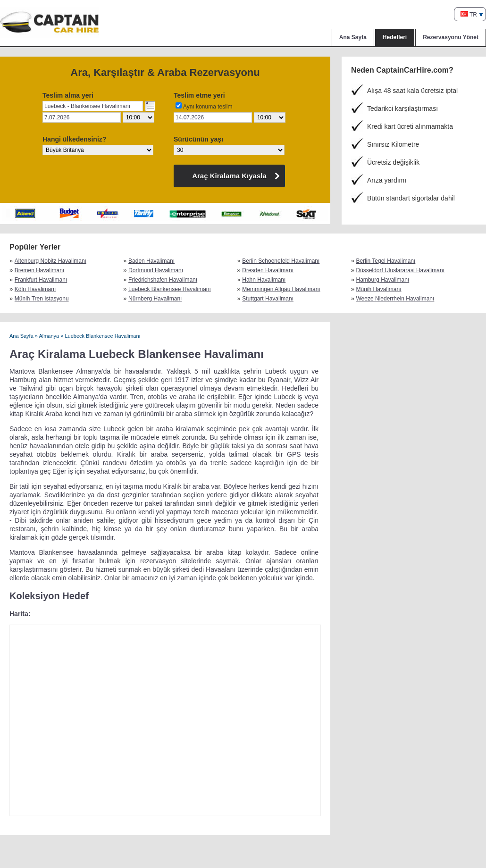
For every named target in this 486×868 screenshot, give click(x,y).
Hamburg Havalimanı (383, 280)
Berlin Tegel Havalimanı (386, 261)
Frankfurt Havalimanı (41, 280)
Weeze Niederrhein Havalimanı (395, 299)
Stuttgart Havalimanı (268, 299)
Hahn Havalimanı (264, 280)
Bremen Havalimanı (39, 270)
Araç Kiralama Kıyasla (229, 176)
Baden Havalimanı (151, 261)
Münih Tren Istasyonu (42, 299)
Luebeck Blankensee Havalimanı (170, 289)
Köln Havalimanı (35, 289)
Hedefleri (395, 37)
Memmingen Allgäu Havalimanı (281, 289)
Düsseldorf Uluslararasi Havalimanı (400, 270)
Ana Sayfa (353, 37)
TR (469, 15)
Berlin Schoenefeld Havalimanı (281, 261)
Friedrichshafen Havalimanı (163, 280)
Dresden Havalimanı (268, 270)
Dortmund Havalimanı (156, 270)
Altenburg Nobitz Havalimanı (50, 261)
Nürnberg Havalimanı (155, 299)
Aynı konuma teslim (208, 107)
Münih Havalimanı (379, 289)
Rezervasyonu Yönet (451, 37)
